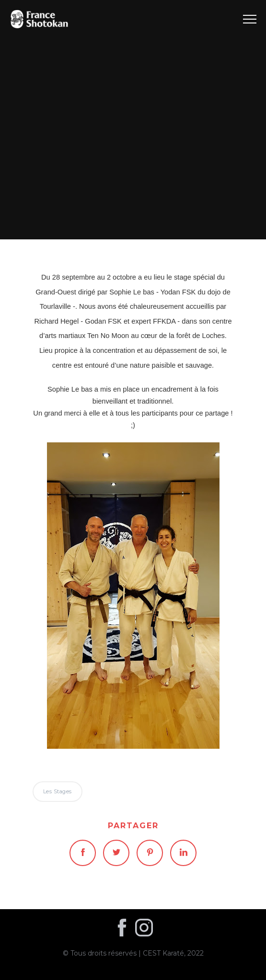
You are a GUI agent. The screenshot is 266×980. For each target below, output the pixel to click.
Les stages (133, 119)
